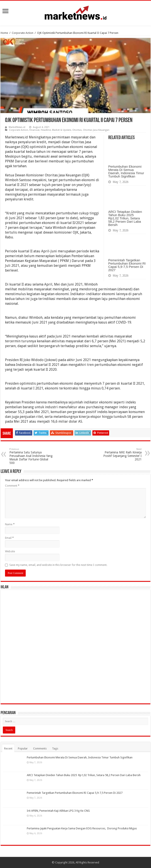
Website (10, 551)
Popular (23, 748)
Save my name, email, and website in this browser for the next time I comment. (58, 565)
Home (4, 33)
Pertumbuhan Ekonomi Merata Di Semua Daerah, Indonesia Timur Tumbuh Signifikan (126, 171)
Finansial (34, 130)
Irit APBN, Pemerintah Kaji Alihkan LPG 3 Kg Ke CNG (58, 811)
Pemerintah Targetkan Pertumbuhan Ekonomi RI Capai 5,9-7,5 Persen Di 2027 (127, 265)
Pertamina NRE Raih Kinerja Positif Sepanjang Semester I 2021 (119, 454)
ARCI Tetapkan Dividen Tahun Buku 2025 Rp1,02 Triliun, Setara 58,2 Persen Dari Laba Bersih (125, 218)
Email (9, 538)
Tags (55, 748)
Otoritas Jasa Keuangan (96, 130)
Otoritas (77, 130)
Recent (8, 748)
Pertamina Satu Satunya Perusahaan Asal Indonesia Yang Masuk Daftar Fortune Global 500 (32, 456)
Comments (40, 748)
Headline (46, 130)
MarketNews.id (17, 127)
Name (10, 524)
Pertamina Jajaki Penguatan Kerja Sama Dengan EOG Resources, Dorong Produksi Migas (82, 828)
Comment (12, 486)
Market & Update (62, 130)
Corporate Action (23, 33)
